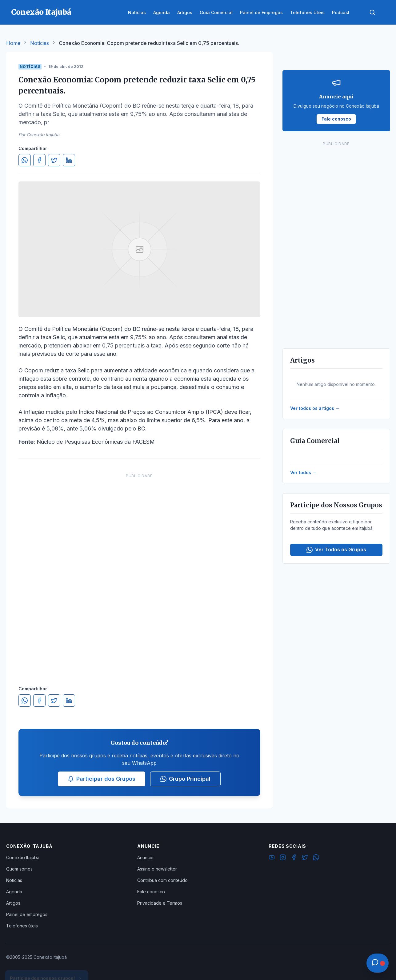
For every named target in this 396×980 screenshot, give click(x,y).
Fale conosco (151, 892)
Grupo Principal (185, 779)
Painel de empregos (27, 914)
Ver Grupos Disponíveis (47, 965)
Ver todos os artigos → (315, 408)
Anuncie (145, 857)
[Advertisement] (139, 573)
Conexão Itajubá (23, 857)
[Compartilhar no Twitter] (54, 160)
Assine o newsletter (157, 869)
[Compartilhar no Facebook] (39, 160)
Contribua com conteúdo (162, 880)
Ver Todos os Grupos (336, 550)
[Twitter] (305, 858)
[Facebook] (294, 858)
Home (13, 43)
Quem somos (19, 869)
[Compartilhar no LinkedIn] (69, 160)
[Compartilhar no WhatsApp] (25, 160)
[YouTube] (272, 858)
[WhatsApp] (316, 858)
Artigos (13, 903)
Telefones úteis (22, 926)
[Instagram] (283, 858)
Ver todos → (303, 472)
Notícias (40, 43)
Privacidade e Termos (160, 903)
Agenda (14, 892)
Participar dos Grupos (102, 779)
